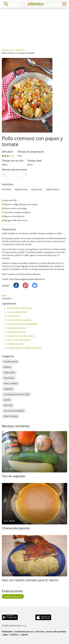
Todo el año (9, 372)
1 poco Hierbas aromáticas (19, 320)
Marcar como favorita (14, 216)
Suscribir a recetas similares (17, 212)
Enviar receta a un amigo (15, 208)
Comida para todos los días (17, 394)
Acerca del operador (56, 632)
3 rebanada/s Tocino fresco (20, 308)
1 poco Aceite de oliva (17, 312)
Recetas (20, 50)
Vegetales (8, 389)
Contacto (40, 632)
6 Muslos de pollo (15, 344)
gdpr (6, 635)
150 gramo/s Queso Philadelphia (22, 324)
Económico (9, 378)
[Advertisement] (34, 26)
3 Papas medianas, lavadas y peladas (24, 348)
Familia (7, 400)
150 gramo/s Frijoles (16, 328)
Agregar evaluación (13, 596)
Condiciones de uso (24, 632)
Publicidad (7, 632)
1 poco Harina (13, 316)
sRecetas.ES (7, 50)
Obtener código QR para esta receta (21, 204)
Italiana (7, 367)
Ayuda (25, 635)
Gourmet (8, 405)
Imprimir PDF (10, 200)
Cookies (14, 635)
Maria (5, 296)
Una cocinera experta (14, 411)
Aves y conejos (11, 383)
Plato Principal (11, 416)
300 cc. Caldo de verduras (19, 340)
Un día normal (11, 362)
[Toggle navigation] (64, 4)
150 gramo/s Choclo (16, 332)
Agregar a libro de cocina (16, 220)
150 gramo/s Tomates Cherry (20, 336)
